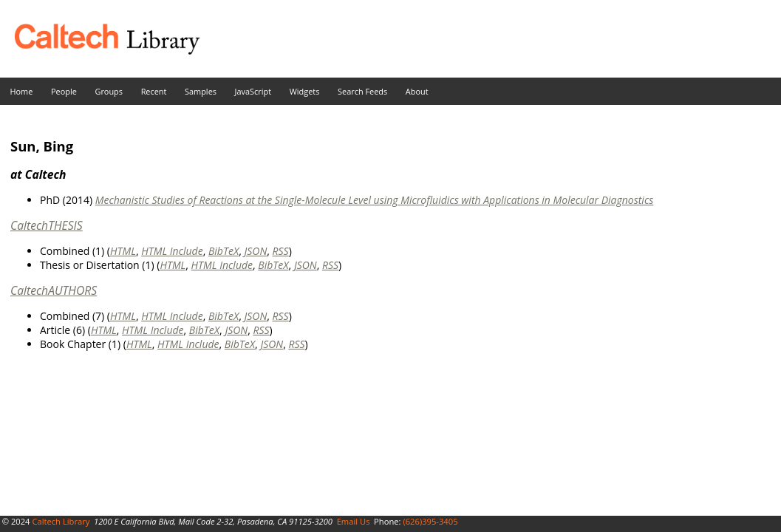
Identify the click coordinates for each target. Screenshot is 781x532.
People (64, 91)
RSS (281, 251)
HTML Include (172, 251)
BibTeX (224, 251)
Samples (201, 91)
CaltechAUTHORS (54, 290)
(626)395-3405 (430, 521)
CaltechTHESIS (47, 225)
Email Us (354, 521)
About (417, 91)
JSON (255, 251)
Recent (154, 91)
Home (22, 91)
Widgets (305, 91)
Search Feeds (362, 91)
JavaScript (253, 91)
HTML (123, 251)
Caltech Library (61, 521)
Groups (109, 91)
